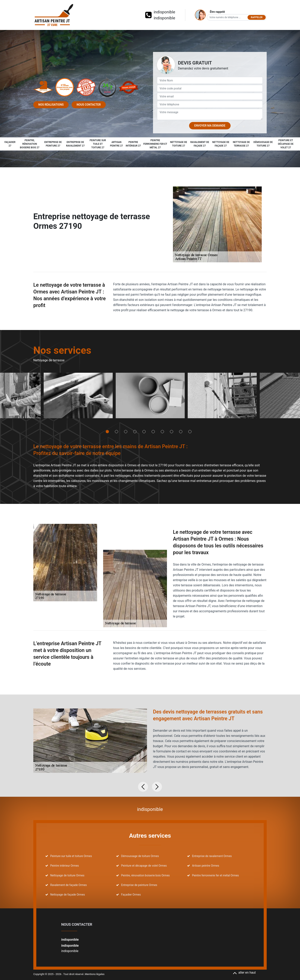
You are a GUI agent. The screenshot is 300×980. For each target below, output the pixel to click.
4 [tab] (135, 432)
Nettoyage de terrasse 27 (241, 144)
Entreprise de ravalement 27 (75, 144)
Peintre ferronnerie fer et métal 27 (155, 144)
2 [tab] (116, 432)
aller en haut (244, 973)
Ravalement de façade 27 (200, 144)
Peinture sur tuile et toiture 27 (98, 144)
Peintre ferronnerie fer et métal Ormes (216, 875)
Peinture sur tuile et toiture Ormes (71, 856)
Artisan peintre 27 (117, 144)
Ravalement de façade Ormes (69, 885)
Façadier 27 (10, 144)
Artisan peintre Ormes (206, 866)
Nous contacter (89, 105)
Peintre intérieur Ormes (65, 866)
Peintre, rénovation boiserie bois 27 (30, 144)
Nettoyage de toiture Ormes (67, 875)
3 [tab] (126, 432)
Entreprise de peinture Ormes (139, 885)
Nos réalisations (51, 105)
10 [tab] (190, 432)
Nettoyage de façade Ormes (68, 895)
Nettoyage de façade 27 (221, 144)
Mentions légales (95, 974)
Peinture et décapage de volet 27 (286, 144)
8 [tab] (172, 432)
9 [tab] (181, 432)
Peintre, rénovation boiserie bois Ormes (145, 875)
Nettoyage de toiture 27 (179, 144)
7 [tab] (162, 432)
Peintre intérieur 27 (133, 144)
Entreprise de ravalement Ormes (212, 856)
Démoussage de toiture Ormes (140, 856)
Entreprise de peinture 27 (53, 144)
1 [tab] (107, 432)
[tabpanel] (78, 397)
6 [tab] (153, 432)
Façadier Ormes (131, 895)
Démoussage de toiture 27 (263, 144)
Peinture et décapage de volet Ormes (144, 866)
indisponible (164, 12)
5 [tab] (144, 432)
